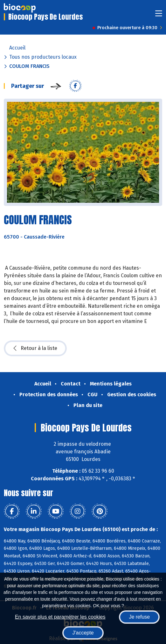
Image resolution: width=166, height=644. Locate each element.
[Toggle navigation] (159, 15)
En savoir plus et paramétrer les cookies (60, 617)
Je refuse (139, 617)
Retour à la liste (35, 348)
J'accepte (83, 633)
